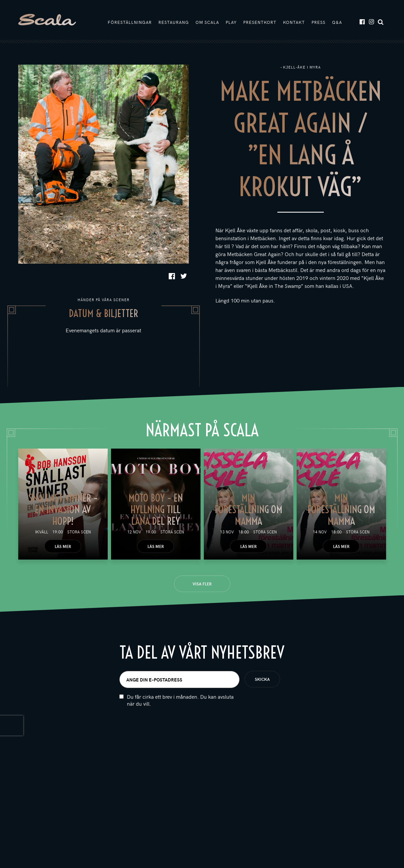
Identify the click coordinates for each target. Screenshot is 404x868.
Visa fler (202, 584)
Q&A (337, 22)
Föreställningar (130, 22)
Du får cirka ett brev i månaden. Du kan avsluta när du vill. (180, 702)
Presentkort (260, 22)
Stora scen (79, 532)
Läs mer (63, 546)
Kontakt (294, 22)
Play (231, 22)
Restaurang (174, 22)
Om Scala (207, 22)
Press (318, 22)
